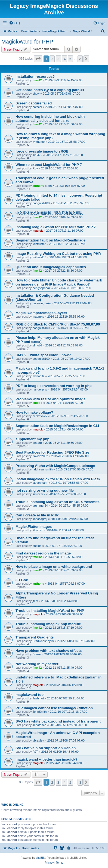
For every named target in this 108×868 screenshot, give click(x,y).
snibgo (37, 403)
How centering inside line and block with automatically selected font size (50, 119)
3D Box (22, 580)
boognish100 (41, 203)
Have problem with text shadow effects (49, 651)
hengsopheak (41, 288)
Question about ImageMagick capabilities (51, 267)
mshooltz (38, 376)
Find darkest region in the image (43, 553)
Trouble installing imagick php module (48, 624)
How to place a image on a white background (54, 567)
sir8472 (37, 155)
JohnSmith (39, 712)
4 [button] (64, 59)
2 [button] (52, 59)
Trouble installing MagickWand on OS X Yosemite (58, 502)
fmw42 (37, 80)
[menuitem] (14, 23)
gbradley (38, 740)
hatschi (37, 107)
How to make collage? (34, 412)
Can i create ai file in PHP (37, 515)
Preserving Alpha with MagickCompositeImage (55, 466)
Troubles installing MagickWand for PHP (50, 611)
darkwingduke (42, 303)
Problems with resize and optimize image (50, 399)
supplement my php (33, 439)
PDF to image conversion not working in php (54, 386)
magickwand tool (30, 695)
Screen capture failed (34, 103)
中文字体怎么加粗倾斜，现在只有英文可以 (49, 213)
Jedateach (39, 725)
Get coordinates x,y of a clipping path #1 (50, 90)
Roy (35, 168)
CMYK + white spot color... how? (43, 355)
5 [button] (70, 59)
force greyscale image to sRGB (42, 151)
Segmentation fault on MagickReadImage (50, 240)
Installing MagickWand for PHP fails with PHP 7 (56, 227)
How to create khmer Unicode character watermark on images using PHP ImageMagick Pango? (59, 282)
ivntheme (38, 142)
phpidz (37, 546)
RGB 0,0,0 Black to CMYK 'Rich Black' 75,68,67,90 (58, 324)
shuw (36, 94)
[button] (38, 59)
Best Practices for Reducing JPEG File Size (52, 452)
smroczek (39, 494)
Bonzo (37, 654)
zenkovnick (40, 416)
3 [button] (58, 59)
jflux (35, 601)
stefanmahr (40, 483)
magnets (38, 317)
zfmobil (37, 345)
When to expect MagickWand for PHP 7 (49, 165)
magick (38, 231)
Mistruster (39, 244)
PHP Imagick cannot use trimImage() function (54, 708)
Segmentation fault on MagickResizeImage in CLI (57, 426)
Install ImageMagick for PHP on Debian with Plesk (58, 479)
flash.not (38, 698)
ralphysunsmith (42, 469)
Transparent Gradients (35, 637)
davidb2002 (40, 456)
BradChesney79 (43, 641)
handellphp (40, 389)
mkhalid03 (39, 257)
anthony (38, 186)
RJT (35, 752)
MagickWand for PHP (27, 42)
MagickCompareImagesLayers (41, 313)
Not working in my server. (37, 664)
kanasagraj (40, 519)
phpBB (40, 858)
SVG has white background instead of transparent (58, 721)
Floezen (38, 530)
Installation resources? (35, 77)
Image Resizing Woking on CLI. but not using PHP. (58, 254)
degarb (37, 443)
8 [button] (80, 59)
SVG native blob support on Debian (46, 748)
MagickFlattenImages (34, 527)
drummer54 (40, 506)
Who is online (12, 805)
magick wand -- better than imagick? (47, 759)
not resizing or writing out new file (45, 490)
